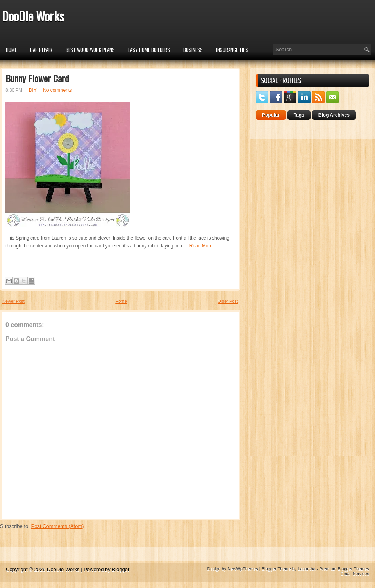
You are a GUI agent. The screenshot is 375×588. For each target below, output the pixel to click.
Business (193, 50)
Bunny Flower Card (37, 78)
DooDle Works (33, 16)
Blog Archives (334, 115)
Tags (299, 115)
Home (11, 50)
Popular (271, 115)
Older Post (228, 301)
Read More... (203, 246)
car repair (41, 50)
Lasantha (306, 569)
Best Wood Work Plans (90, 50)
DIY (33, 90)
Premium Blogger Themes (344, 569)
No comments (57, 90)
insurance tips (232, 50)
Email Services (355, 574)
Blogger (121, 569)
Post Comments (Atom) (58, 526)
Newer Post (13, 301)
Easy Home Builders (149, 50)
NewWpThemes (243, 569)
